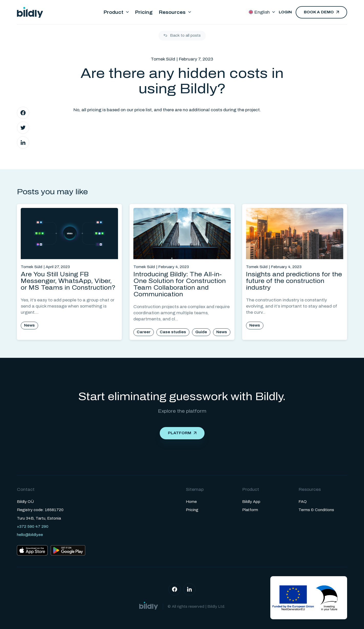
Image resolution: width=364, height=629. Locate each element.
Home (191, 502)
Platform (180, 433)
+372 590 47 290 (33, 527)
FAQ (303, 502)
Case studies (173, 332)
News (29, 325)
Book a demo (319, 12)
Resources (172, 12)
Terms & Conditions (316, 510)
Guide (201, 332)
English (259, 12)
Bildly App (251, 502)
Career (144, 332)
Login (285, 12)
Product (113, 12)
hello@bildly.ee (30, 535)
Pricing (144, 12)
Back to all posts (185, 35)
